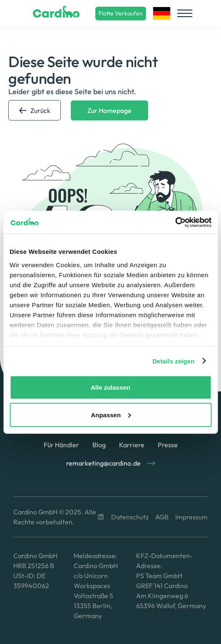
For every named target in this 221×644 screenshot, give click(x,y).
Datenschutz (130, 517)
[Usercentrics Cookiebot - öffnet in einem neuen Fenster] (175, 222)
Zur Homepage (109, 110)
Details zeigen (173, 361)
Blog (99, 445)
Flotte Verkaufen (121, 13)
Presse (168, 445)
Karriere (132, 445)
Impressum (191, 517)
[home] (54, 13)
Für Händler (61, 445)
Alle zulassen (110, 387)
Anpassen (111, 415)
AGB (162, 517)
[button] (162, 13)
